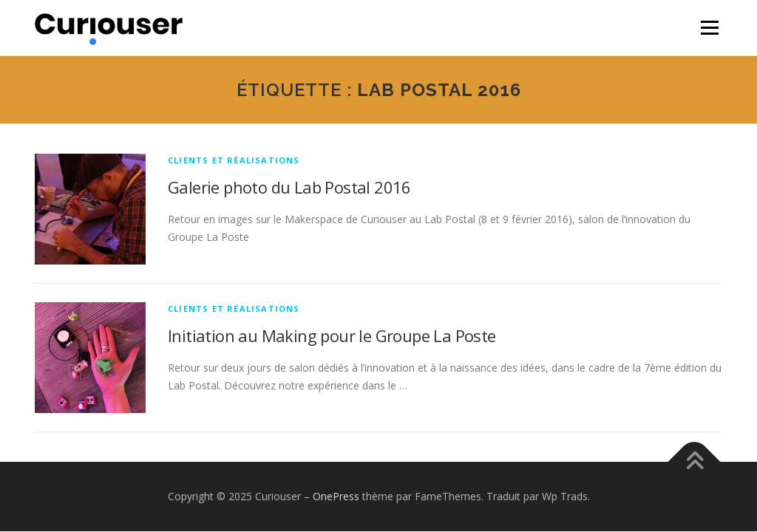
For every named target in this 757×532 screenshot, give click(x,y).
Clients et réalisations (234, 160)
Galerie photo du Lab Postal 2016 (289, 187)
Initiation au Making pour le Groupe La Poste (332, 335)
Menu (709, 28)
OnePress (336, 496)
